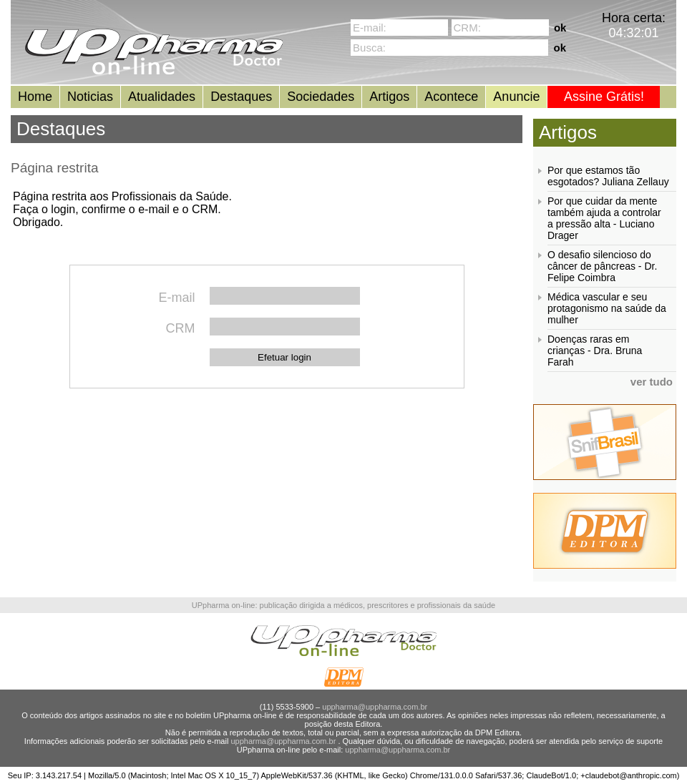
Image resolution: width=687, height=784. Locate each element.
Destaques (241, 97)
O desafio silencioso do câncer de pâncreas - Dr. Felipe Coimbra (602, 266)
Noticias (90, 97)
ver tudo (652, 382)
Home (35, 97)
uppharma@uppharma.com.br (375, 707)
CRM (181, 328)
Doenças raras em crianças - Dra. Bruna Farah (595, 351)
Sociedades (321, 97)
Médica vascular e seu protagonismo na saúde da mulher (607, 308)
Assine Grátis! (604, 97)
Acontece (451, 97)
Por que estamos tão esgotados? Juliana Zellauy (608, 176)
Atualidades (162, 97)
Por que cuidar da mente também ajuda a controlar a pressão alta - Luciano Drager (604, 218)
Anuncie (516, 97)
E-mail (176, 298)
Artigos (389, 97)
